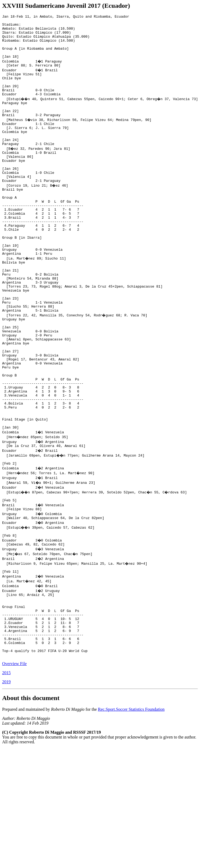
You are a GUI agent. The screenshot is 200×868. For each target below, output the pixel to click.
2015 (6, 770)
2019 (6, 779)
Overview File (14, 761)
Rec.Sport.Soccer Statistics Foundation (131, 807)
